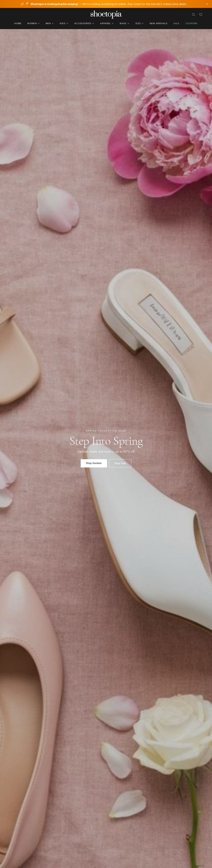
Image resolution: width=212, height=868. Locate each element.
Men (50, 23)
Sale (176, 23)
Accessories (84, 23)
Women (34, 23)
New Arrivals (159, 23)
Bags (125, 23)
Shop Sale (120, 463)
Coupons (192, 23)
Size (140, 23)
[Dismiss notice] (207, 4)
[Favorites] (201, 15)
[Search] (193, 15)
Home (18, 23)
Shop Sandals (94, 463)
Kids (64, 23)
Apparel (107, 23)
